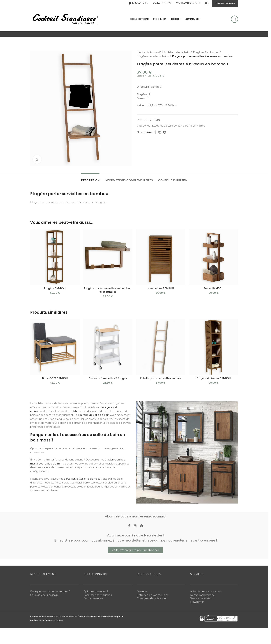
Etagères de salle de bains (153, 56)
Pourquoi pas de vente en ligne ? (50, 592)
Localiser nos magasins (98, 595)
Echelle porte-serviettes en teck (161, 378)
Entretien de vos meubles (153, 595)
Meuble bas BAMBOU (161, 288)
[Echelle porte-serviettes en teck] (161, 347)
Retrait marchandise (203, 595)
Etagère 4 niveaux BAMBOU (214, 378)
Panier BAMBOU (214, 288)
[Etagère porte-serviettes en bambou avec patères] (108, 257)
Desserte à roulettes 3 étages (108, 378)
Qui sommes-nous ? (96, 592)
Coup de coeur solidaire (44, 595)
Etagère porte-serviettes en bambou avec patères (108, 290)
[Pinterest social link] (165, 132)
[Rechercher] (235, 19)
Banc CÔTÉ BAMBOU (55, 378)
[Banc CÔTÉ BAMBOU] (55, 347)
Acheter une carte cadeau (206, 592)
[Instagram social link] (160, 132)
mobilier (74, 411)
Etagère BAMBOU (55, 288)
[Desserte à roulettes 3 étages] (108, 347)
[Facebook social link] (155, 132)
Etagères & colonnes (206, 52)
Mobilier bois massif (149, 52)
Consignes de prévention (152, 598)
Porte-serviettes (195, 126)
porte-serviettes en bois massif (83, 479)
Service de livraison (202, 598)
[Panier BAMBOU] (214, 257)
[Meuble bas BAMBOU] (161, 257)
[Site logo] (65, 19)
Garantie (142, 592)
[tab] (90, 179)
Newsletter (197, 602)
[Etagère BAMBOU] (55, 257)
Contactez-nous (93, 598)
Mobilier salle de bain (177, 52)
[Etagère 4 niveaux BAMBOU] (214, 347)
